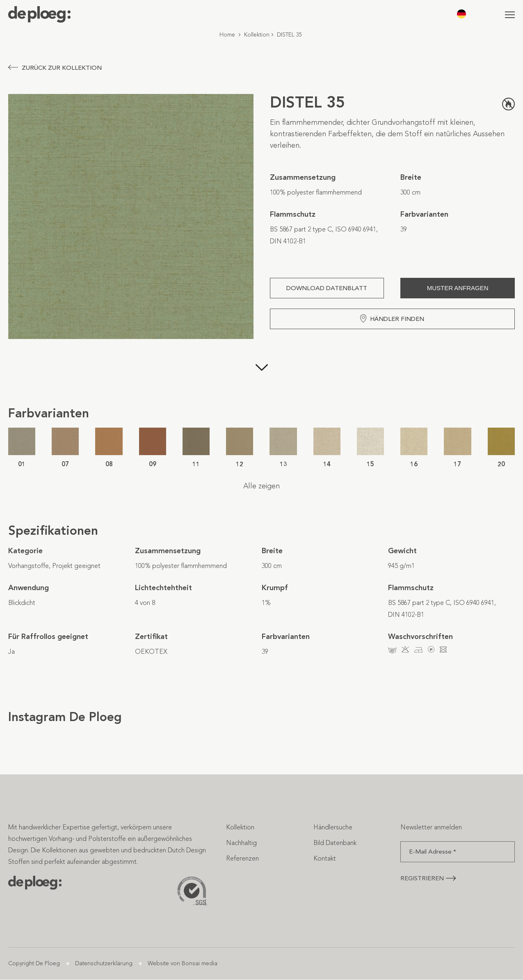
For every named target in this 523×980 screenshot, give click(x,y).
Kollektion (257, 35)
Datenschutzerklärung (104, 963)
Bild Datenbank (335, 843)
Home (227, 35)
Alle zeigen (261, 486)
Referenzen (242, 858)
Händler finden (392, 318)
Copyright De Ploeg (34, 963)
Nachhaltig (241, 843)
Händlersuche (333, 827)
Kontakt (325, 858)
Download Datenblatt (327, 288)
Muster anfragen (458, 288)
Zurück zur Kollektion (55, 68)
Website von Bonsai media (183, 963)
